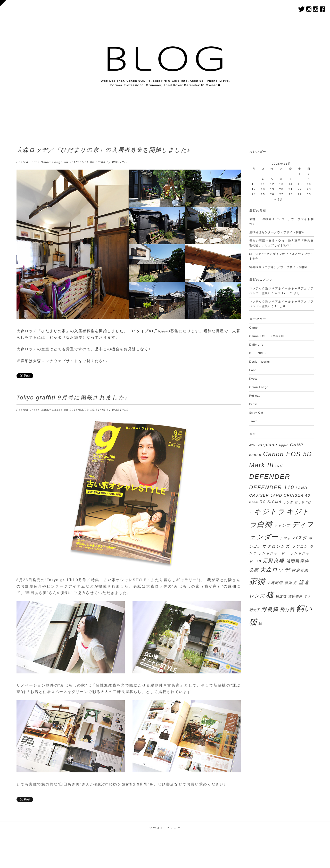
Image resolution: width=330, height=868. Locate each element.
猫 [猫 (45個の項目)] (270, 595)
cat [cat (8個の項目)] (279, 466)
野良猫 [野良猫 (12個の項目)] (270, 609)
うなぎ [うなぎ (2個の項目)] (288, 502)
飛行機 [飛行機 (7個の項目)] (287, 610)
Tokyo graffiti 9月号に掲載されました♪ (72, 400)
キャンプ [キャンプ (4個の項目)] (282, 525)
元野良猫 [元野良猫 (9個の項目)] (274, 561)
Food (253, 370)
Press (254, 404)
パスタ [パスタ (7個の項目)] (300, 538)
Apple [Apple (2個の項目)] (284, 445)
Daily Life (256, 345)
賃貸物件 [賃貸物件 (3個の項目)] (295, 596)
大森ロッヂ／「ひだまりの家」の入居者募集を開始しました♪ (104, 150)
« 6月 (279, 199)
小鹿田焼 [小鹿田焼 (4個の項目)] (275, 583)
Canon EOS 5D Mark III (267, 336)
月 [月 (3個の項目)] (295, 583)
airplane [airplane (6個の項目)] (268, 445)
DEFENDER (258, 353)
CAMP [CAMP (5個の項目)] (297, 445)
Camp (254, 328)
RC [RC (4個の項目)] (263, 502)
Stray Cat (256, 413)
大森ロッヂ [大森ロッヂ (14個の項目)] (275, 570)
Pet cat (255, 396)
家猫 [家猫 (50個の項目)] (257, 581)
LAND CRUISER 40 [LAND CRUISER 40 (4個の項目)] (290, 495)
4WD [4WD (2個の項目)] (253, 445)
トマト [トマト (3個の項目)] (285, 538)
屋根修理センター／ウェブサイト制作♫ (277, 232)
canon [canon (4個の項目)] (255, 455)
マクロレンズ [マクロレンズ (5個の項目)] (276, 546)
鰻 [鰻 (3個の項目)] (260, 623)
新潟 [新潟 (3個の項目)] (288, 583)
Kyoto (254, 379)
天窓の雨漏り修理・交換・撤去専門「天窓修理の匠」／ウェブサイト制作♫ (282, 243)
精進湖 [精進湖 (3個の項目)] (281, 596)
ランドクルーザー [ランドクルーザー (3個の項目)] (274, 553)
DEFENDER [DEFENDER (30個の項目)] (270, 477)
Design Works (260, 362)
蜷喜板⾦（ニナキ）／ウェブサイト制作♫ (278, 267)
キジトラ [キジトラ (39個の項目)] (269, 511)
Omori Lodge (52, 162)
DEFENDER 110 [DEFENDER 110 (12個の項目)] (272, 487)
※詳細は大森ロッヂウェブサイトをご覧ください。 (64, 361)
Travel (254, 421)
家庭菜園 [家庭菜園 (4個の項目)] (300, 570)
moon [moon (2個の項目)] (254, 502)
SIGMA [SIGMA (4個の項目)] (274, 502)
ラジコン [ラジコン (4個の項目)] (300, 546)
